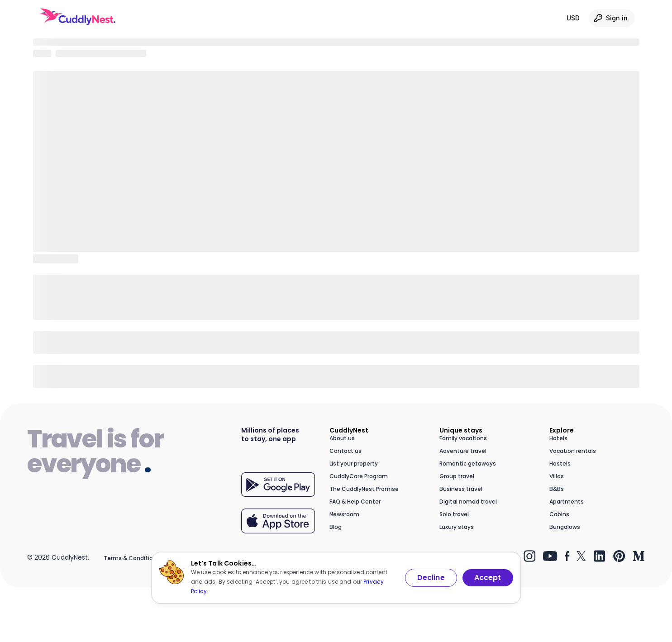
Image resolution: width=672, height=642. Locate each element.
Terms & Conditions (132, 558)
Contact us (346, 451)
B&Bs (557, 489)
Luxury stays (457, 527)
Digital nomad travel (468, 502)
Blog (336, 527)
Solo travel (454, 514)
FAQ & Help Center (355, 502)
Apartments (567, 502)
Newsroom (344, 514)
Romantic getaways (468, 464)
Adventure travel (463, 451)
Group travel (457, 476)
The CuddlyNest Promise (364, 489)
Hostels (560, 464)
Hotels (558, 438)
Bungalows (565, 527)
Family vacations (463, 438)
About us (342, 438)
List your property (354, 464)
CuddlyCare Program (359, 476)
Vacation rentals (573, 451)
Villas (557, 476)
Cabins (559, 514)
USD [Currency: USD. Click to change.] (573, 18)
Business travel (461, 489)
